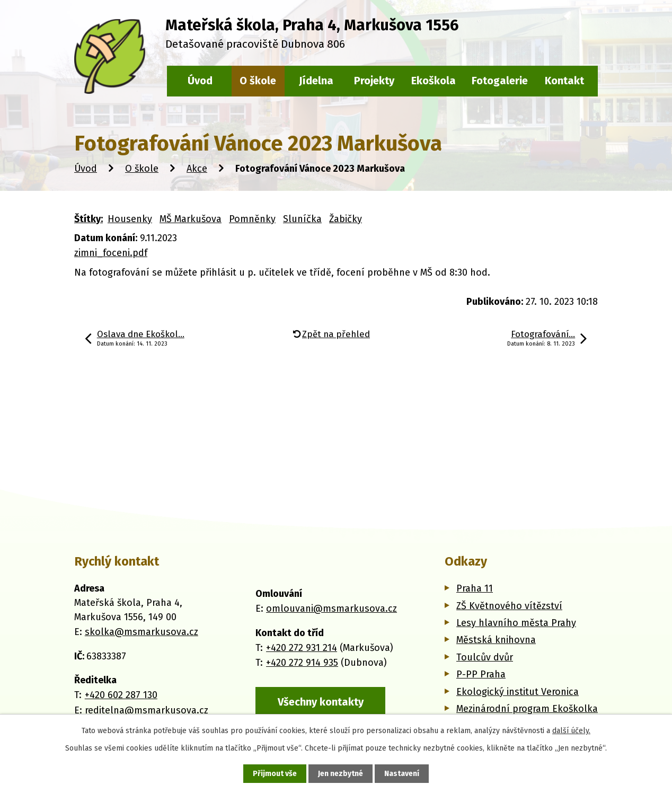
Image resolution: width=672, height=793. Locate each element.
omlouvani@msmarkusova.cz (331, 609)
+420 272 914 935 (302, 663)
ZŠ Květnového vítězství (509, 606)
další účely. (571, 731)
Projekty (374, 81)
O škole (142, 169)
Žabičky (346, 219)
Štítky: (89, 219)
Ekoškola (434, 81)
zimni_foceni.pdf (111, 253)
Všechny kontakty (321, 702)
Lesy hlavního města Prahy (516, 623)
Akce (197, 169)
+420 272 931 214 (302, 648)
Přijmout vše (275, 774)
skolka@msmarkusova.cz (142, 632)
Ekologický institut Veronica (518, 692)
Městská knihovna (496, 640)
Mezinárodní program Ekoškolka (527, 709)
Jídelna (316, 81)
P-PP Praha (481, 674)
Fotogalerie (500, 81)
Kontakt (564, 81)
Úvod (86, 169)
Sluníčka (302, 219)
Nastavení (402, 774)
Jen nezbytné (341, 774)
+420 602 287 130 (121, 695)
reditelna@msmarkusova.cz (147, 710)
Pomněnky (252, 219)
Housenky (130, 219)
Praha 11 (475, 588)
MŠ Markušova (191, 219)
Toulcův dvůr (485, 657)
